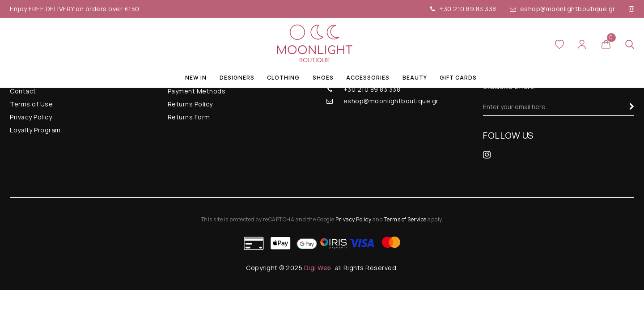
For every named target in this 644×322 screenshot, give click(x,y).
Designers (237, 78)
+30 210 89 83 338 (463, 9)
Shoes (323, 78)
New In (196, 78)
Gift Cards (458, 78)
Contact (23, 91)
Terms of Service (405, 219)
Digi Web (318, 268)
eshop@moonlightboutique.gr (563, 9)
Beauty (415, 78)
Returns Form (189, 117)
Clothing (283, 78)
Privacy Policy (31, 117)
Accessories (368, 78)
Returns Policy (190, 104)
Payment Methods (197, 91)
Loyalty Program (35, 130)
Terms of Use (31, 104)
